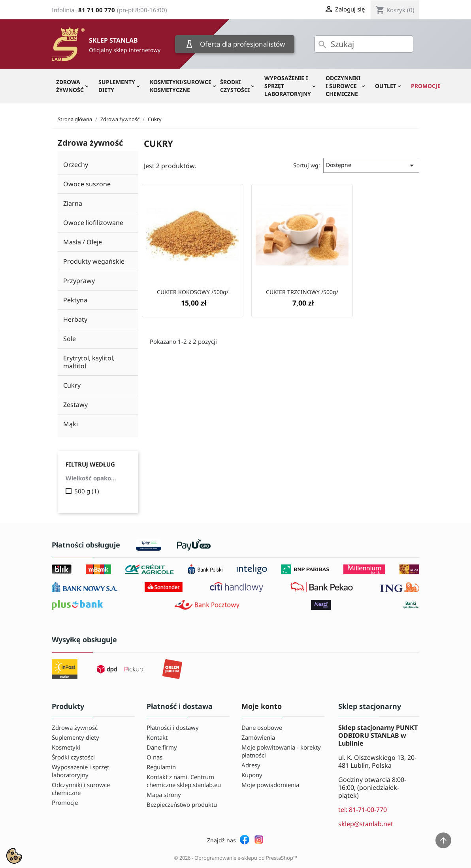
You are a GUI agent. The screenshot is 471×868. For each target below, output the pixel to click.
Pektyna (75, 300)
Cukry (72, 385)
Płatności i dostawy (173, 727)
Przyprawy (79, 281)
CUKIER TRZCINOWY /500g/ (302, 292)
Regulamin (161, 767)
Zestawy (75, 405)
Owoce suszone (87, 184)
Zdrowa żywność (70, 86)
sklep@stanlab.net (366, 824)
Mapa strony (164, 795)
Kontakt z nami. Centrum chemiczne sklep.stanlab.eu (184, 781)
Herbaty (75, 319)
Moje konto (262, 706)
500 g (87, 491)
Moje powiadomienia (270, 785)
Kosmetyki (66, 747)
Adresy (251, 765)
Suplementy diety (117, 86)
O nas (154, 757)
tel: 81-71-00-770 (363, 810)
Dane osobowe (262, 727)
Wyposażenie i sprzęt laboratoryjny (288, 86)
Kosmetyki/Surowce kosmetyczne (181, 86)
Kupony (252, 775)
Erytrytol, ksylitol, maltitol (89, 362)
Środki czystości (235, 86)
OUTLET (386, 86)
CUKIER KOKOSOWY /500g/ (193, 292)
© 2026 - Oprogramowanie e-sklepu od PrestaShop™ (236, 858)
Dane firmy (162, 747)
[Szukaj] (364, 44)
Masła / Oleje (83, 242)
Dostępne (371, 165)
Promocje (426, 86)
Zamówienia (258, 737)
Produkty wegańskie (94, 261)
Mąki (71, 424)
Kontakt (157, 737)
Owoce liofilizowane (93, 223)
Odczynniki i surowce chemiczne (343, 86)
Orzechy (76, 165)
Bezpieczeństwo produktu (182, 804)
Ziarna (73, 203)
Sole (70, 339)
